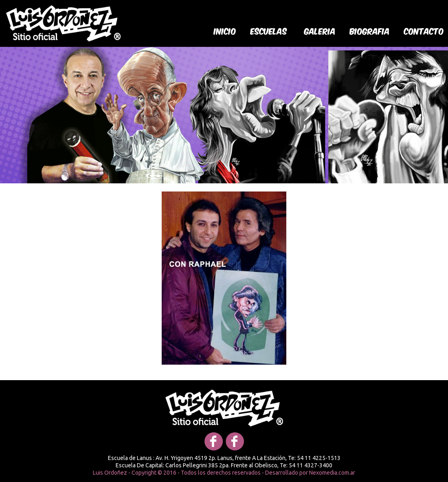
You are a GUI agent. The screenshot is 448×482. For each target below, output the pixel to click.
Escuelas (269, 31)
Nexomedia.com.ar (332, 473)
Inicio (225, 31)
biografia (370, 31)
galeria (320, 31)
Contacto (424, 31)
